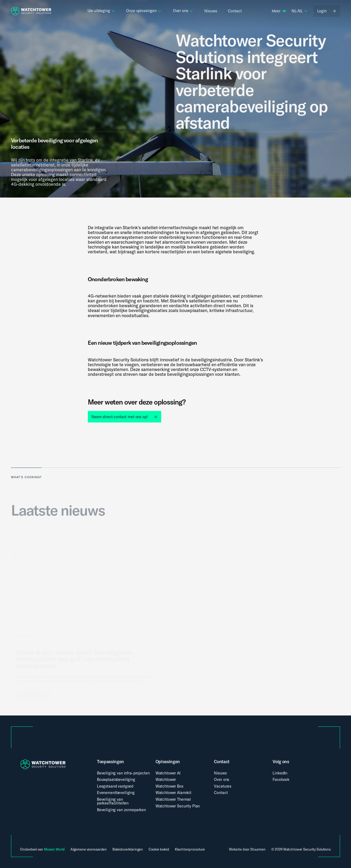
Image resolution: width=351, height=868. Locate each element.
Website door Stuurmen (247, 849)
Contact (221, 793)
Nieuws (220, 773)
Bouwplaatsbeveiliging (116, 780)
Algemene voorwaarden (89, 849)
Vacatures (223, 786)
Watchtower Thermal (173, 799)
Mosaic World (54, 849)
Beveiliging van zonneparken (121, 810)
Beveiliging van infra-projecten (123, 773)
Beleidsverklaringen (128, 849)
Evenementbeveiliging (116, 793)
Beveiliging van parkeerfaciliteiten (113, 801)
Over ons (222, 780)
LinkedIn (280, 773)
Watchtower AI (168, 773)
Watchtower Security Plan (178, 806)
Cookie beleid (159, 849)
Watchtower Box (169, 786)
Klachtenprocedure (190, 849)
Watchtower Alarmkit (173, 793)
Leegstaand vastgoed (115, 786)
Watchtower (166, 780)
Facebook (281, 780)
